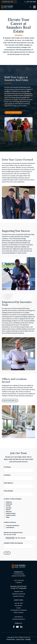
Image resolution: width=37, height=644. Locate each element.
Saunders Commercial (19, 594)
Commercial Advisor (13, 525)
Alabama (9, 502)
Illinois (8, 510)
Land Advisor (10, 527)
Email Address (8, 483)
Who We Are (18, 606)
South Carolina (11, 515)
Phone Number (8, 491)
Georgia (9, 508)
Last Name (7, 475)
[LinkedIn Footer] (21, 627)
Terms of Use (20, 639)
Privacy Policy (11, 639)
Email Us (19, 582)
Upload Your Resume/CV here (13, 533)
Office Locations (18, 612)
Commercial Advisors (19, 619)
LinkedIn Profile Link (13, 543)
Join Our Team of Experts (13, 113)
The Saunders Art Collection (19, 610)
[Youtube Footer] (17, 627)
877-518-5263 (31, 2)
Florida (8, 506)
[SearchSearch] (30, 7)
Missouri (9, 512)
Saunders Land (19, 591)
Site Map (28, 639)
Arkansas (9, 504)
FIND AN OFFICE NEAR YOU (10, 401)
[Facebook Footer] (14, 627)
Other (8, 517)
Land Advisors (19, 617)
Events (19, 608)
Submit (7, 553)
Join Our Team (19, 603)
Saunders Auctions (19, 596)
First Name (7, 467)
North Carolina (11, 513)
